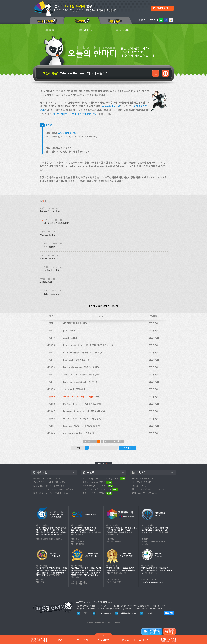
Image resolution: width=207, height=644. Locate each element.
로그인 (153, 20)
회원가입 (142, 20)
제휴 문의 (169, 613)
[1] (168, 489)
